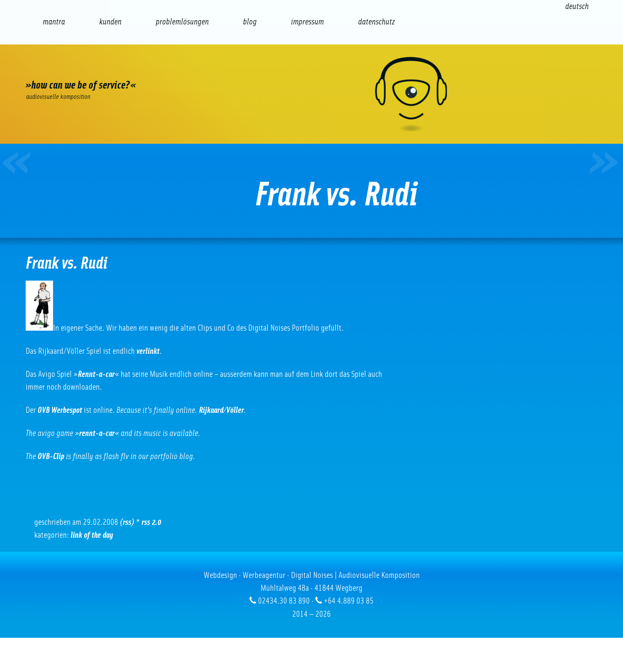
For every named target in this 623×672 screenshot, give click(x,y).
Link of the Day (92, 535)
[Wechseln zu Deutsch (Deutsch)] (577, 6)
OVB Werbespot (60, 410)
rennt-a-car (97, 433)
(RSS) (127, 522)
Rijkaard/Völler (221, 410)
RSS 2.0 (151, 522)
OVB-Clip (51, 456)
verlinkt (148, 351)
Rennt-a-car (96, 374)
